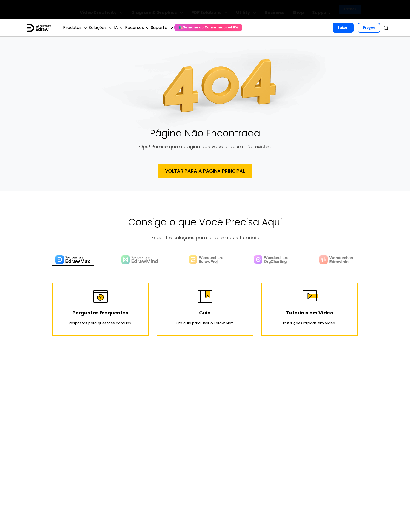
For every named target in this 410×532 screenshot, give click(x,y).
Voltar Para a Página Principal (205, 171)
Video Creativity (143, 9)
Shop (306, 9)
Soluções (114, 28)
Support (324, 9)
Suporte (201, 28)
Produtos (80, 28)
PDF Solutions (236, 9)
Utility (266, 9)
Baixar (343, 28)
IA (141, 28)
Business (288, 9)
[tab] (74, 260)
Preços (368, 28)
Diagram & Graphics (192, 9)
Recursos (168, 28)
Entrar (350, 9)
